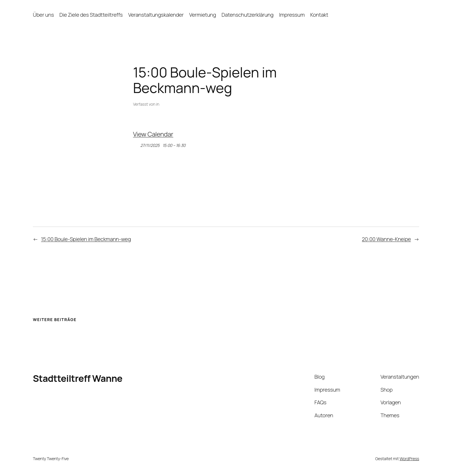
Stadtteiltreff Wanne (78, 378)
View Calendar (153, 134)
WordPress (409, 459)
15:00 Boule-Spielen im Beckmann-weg (86, 239)
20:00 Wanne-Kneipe (387, 239)
